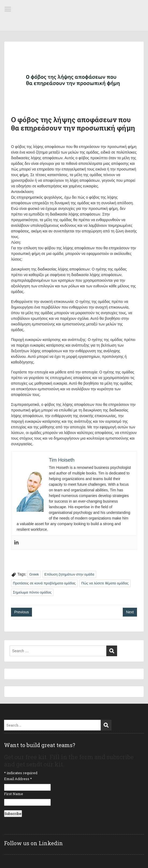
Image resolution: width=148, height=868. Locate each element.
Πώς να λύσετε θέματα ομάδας (105, 583)
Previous (21, 612)
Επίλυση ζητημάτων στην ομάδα (69, 574)
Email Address (18, 779)
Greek (34, 574)
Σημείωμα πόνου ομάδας (32, 592)
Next (130, 612)
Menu (10, 9)
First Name (14, 794)
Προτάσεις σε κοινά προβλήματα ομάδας (44, 583)
